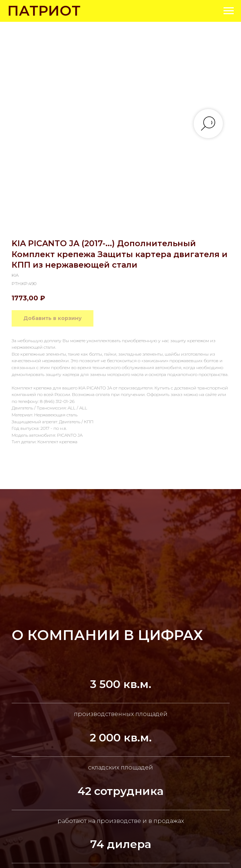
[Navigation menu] (229, 11)
